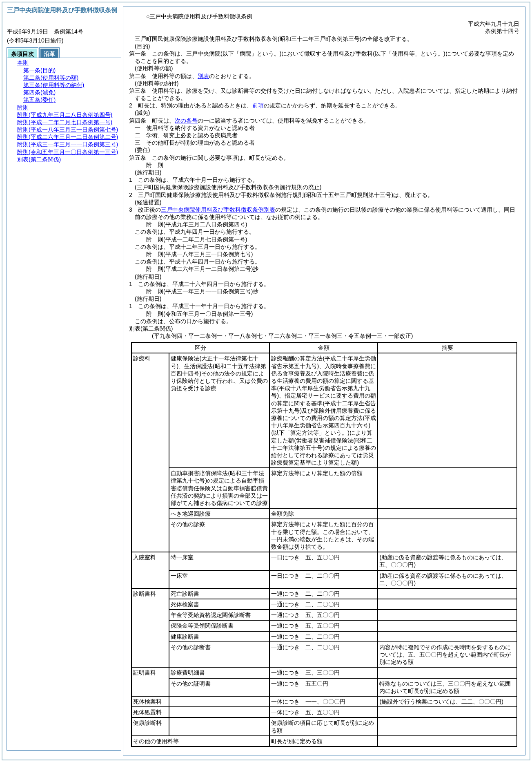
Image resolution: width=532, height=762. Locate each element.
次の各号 (186, 121)
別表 (203, 76)
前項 (258, 105)
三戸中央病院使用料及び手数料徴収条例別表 (218, 210)
